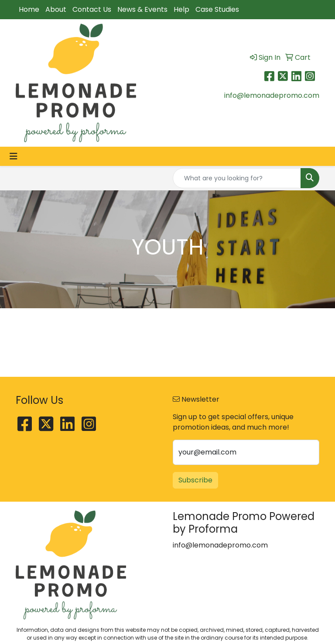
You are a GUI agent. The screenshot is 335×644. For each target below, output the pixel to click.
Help (181, 9)
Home (29, 9)
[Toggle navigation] (14, 156)
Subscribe (195, 480)
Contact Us (92, 9)
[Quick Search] (237, 178)
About (56, 9)
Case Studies (217, 9)
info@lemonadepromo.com (272, 95)
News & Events (142, 9)
